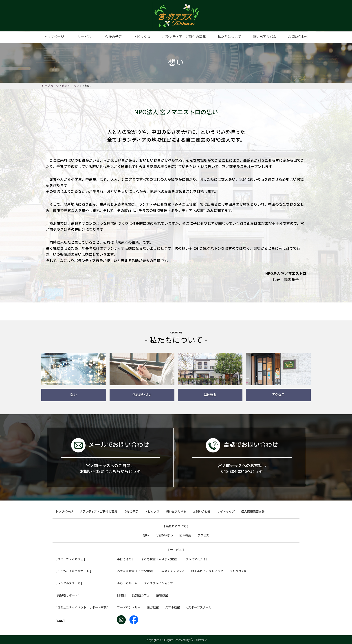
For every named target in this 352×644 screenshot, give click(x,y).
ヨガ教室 (153, 607)
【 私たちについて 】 (176, 526)
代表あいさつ (164, 535)
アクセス (203, 535)
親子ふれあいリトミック (207, 571)
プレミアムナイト (197, 559)
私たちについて (229, 36)
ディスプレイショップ (158, 583)
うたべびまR (238, 571)
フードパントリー (129, 607)
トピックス (142, 36)
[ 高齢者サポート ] (67, 595)
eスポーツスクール (199, 607)
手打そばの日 (126, 559)
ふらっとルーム (127, 583)
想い (146, 535)
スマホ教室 (173, 607)
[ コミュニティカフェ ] (70, 559)
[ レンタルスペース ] (69, 583)
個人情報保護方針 (253, 511)
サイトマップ (226, 511)
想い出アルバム (265, 36)
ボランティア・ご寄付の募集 (184, 36)
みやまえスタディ (173, 571)
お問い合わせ (298, 36)
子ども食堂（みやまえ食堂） (160, 559)
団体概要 (185, 535)
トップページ (54, 36)
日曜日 (121, 595)
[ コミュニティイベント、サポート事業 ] (82, 607)
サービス (84, 36)
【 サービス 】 (176, 550)
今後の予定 (113, 36)
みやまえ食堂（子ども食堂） (136, 571)
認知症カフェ (141, 595)
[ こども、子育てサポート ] (73, 571)
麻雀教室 (162, 595)
